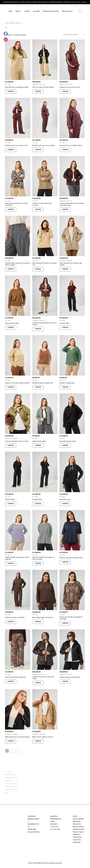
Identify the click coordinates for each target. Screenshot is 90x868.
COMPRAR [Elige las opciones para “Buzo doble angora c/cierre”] (65, 445)
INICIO (11, 11)
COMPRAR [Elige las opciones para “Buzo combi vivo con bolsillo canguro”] (65, 150)
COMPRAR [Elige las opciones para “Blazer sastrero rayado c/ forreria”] (38, 741)
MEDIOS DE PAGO (78, 827)
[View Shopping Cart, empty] (80, 11)
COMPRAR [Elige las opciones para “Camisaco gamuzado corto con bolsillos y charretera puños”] (65, 209)
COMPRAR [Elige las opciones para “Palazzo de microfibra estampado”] (11, 681)
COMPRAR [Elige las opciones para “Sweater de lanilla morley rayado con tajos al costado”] (38, 563)
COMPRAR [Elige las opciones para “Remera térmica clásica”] (11, 327)
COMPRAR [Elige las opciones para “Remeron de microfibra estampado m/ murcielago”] (65, 623)
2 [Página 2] (11, 751)
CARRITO (28, 11)
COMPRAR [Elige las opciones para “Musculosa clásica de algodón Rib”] (38, 387)
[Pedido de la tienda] (74, 34)
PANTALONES (32, 829)
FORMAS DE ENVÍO (79, 829)
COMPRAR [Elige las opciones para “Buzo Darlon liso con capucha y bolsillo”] (11, 91)
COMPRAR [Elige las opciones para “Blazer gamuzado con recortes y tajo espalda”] (65, 269)
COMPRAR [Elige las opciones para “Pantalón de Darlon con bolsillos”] (11, 622)
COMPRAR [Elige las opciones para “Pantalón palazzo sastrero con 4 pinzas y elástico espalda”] (11, 269)
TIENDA (18, 11)
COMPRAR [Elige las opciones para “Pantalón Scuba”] (65, 327)
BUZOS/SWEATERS (34, 832)
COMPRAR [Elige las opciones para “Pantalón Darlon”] (38, 504)
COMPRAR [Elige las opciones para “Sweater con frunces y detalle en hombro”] (11, 387)
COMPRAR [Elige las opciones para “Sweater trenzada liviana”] (65, 387)
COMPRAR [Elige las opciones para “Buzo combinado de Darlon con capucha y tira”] (38, 269)
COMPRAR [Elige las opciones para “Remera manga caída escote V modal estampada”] (11, 209)
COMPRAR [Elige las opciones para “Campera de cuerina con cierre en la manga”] (38, 683)
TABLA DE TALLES (67, 11)
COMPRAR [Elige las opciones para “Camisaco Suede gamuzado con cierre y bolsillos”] (38, 329)
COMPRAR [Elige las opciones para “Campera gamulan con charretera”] (65, 681)
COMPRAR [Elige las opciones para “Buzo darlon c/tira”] (65, 504)
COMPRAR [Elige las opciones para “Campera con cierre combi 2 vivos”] (65, 91)
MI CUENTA (37, 11)
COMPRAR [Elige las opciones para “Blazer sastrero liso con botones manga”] (11, 741)
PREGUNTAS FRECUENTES (51, 11)
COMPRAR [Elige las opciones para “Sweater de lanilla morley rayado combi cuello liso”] (11, 563)
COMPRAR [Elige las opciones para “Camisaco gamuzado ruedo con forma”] (11, 445)
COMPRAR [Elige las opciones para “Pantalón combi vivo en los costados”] (38, 150)
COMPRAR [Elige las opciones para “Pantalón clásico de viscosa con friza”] (11, 150)
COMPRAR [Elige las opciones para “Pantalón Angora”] (11, 504)
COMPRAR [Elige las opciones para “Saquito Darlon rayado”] (38, 445)
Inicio (7, 23)
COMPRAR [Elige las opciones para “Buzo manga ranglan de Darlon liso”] (38, 622)
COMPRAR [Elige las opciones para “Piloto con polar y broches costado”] (38, 91)
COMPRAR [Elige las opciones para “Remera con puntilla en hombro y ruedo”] (65, 562)
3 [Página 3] (15, 751)
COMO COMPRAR (78, 819)
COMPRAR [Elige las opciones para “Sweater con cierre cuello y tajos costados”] (38, 209)
